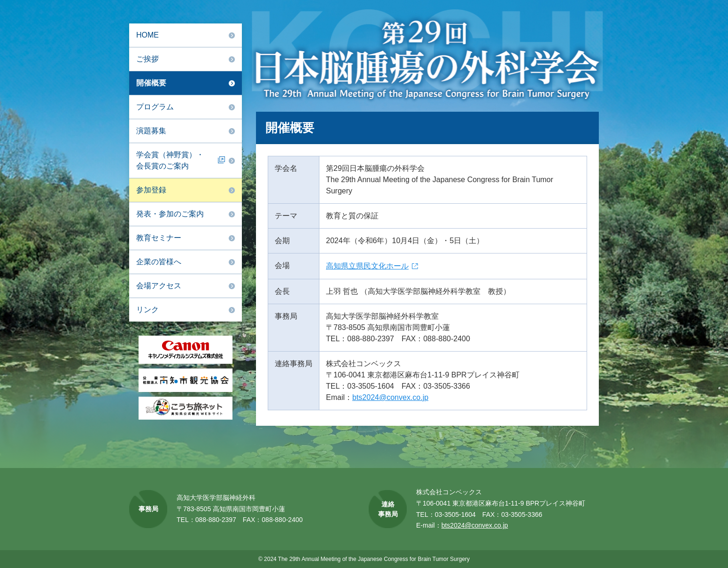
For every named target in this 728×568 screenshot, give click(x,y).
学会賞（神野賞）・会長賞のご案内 (170, 160)
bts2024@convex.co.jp (390, 397)
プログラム (155, 107)
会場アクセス (159, 286)
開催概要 (151, 83)
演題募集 (151, 131)
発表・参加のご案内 (170, 214)
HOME (147, 35)
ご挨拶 (147, 59)
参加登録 (151, 190)
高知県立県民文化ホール (367, 266)
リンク (147, 310)
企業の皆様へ (159, 262)
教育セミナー (159, 238)
